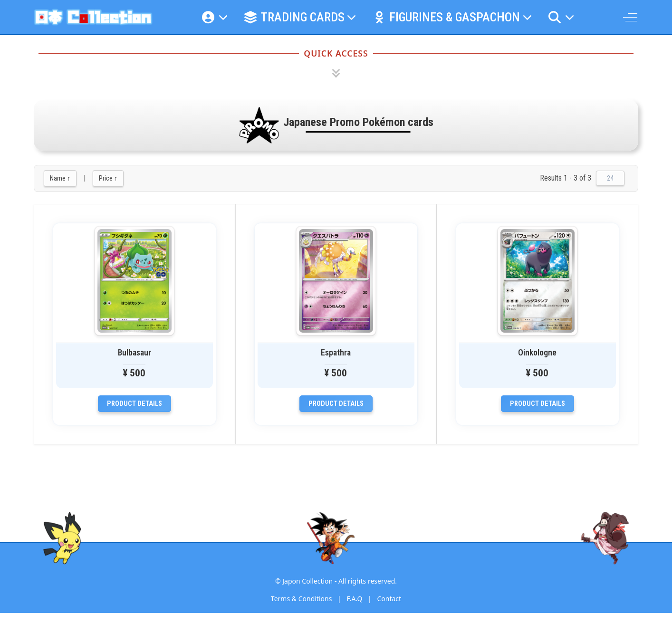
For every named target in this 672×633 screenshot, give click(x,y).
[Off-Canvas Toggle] (630, 17)
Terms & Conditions (302, 599)
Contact (389, 599)
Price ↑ (108, 178)
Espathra (336, 353)
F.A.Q (354, 599)
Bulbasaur (134, 353)
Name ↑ (60, 178)
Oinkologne (537, 353)
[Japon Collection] (93, 17)
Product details (134, 404)
